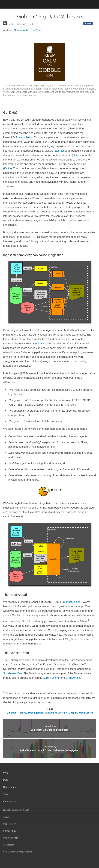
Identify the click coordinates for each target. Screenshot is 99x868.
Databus (78, 155)
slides (77, 602)
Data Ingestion (36, 713)
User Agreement (11, 838)
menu (93, 5)
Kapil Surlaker (51, 678)
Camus (40, 344)
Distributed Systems (56, 713)
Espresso (61, 151)
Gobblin (73, 713)
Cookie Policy (9, 824)
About (6, 817)
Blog (6, 772)
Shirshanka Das (22, 30)
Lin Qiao (11, 24)
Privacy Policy (24, 137)
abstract (67, 602)
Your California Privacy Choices (18, 852)
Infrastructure (10, 802)
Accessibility (9, 845)
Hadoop (22, 713)
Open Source (86, 713)
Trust (6, 794)
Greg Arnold (73, 678)
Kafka (7, 168)
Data (6, 780)
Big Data (11, 713)
